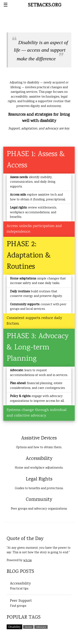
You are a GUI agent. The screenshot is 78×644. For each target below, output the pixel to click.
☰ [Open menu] (6, 5)
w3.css (27, 561)
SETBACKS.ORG (45, 5)
